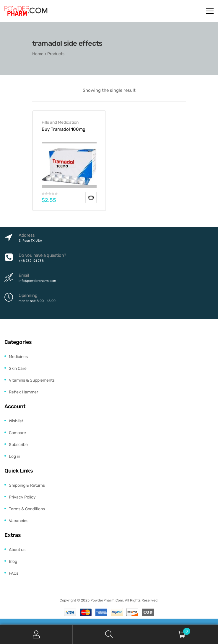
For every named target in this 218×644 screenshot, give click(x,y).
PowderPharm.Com (107, 600)
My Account (36, 634)
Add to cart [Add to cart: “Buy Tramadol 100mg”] (91, 197)
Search (109, 634)
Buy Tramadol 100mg (64, 129)
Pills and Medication (60, 122)
